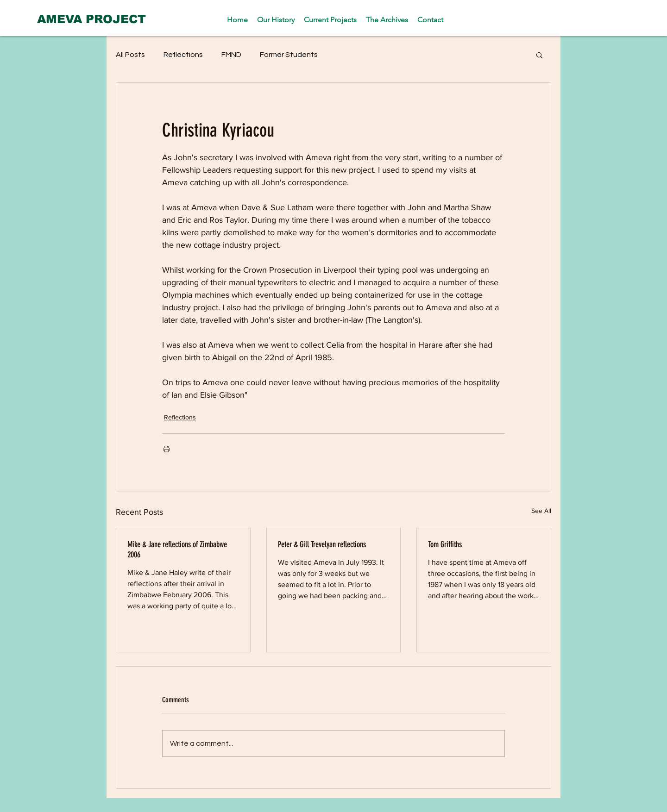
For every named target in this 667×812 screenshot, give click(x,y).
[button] (539, 55)
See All (541, 511)
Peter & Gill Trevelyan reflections (322, 544)
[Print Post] (167, 449)
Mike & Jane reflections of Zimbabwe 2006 (177, 550)
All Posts (130, 55)
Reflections (183, 55)
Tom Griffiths (445, 544)
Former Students (289, 55)
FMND (231, 55)
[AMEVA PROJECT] (91, 19)
